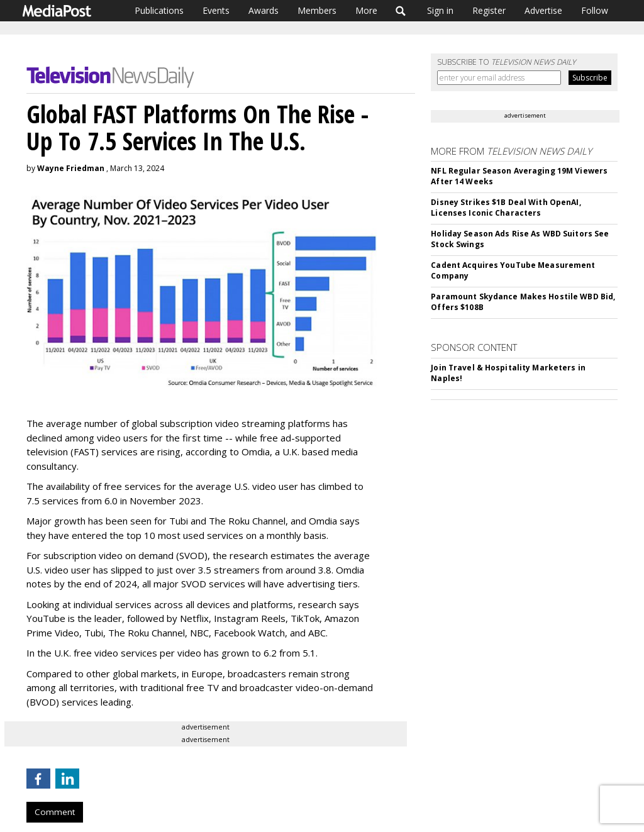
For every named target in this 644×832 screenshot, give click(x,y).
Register (489, 10)
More (366, 10)
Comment (55, 812)
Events (216, 10)
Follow (595, 10)
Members (317, 10)
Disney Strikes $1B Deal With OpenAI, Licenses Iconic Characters (506, 208)
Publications (159, 10)
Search (401, 11)
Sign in (440, 10)
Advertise (543, 10)
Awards (264, 10)
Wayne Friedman (71, 168)
